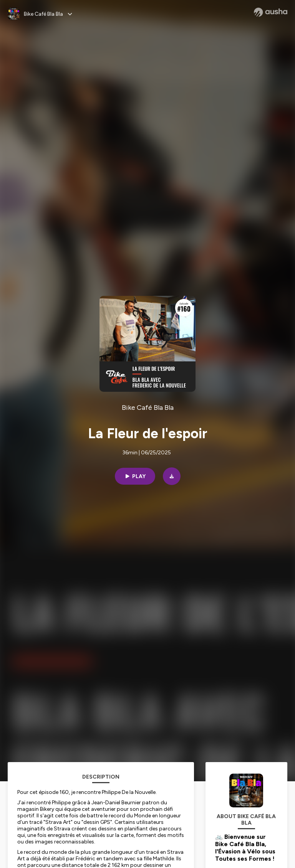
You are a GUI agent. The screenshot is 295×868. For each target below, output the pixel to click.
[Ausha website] (271, 12)
